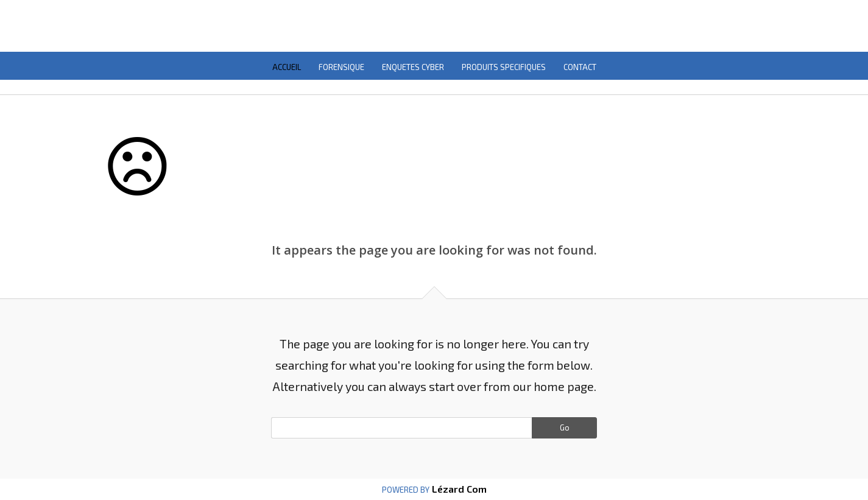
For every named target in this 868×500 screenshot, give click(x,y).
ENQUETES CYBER (413, 67)
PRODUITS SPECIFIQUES (504, 67)
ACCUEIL (287, 67)
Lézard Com (458, 489)
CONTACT (580, 67)
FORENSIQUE (341, 67)
